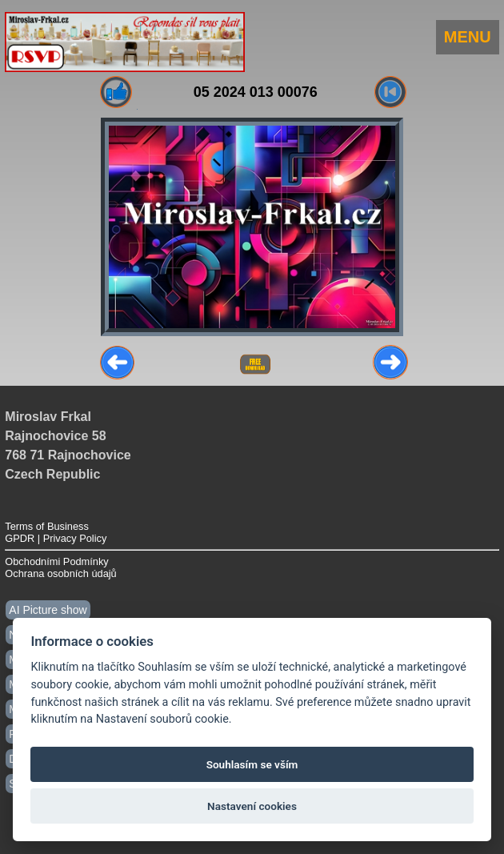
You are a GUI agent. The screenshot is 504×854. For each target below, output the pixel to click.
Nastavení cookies (252, 806)
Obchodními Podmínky (56, 561)
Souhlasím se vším (252, 764)
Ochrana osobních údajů (60, 573)
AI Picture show (48, 610)
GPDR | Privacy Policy (56, 538)
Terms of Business (47, 526)
